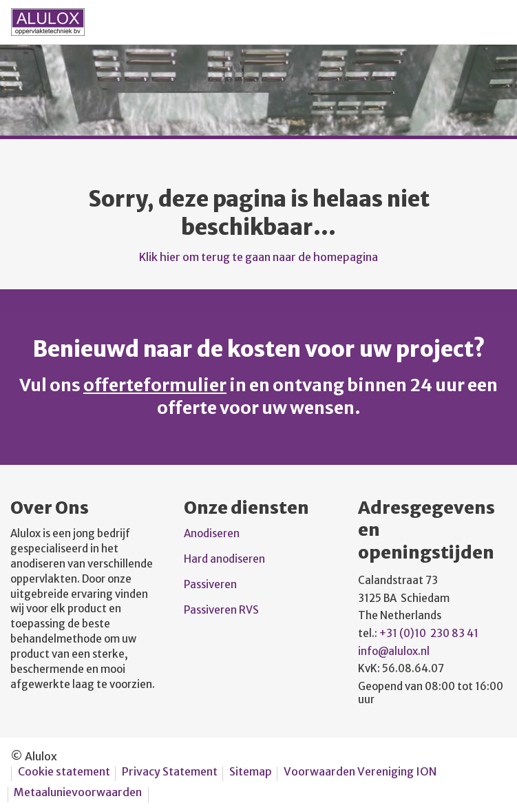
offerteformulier (155, 385)
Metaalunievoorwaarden (78, 792)
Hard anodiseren (224, 559)
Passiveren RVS (221, 610)
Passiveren (211, 584)
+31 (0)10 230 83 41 (429, 633)
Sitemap (251, 771)
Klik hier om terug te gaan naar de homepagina (258, 257)
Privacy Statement (170, 771)
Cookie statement (64, 771)
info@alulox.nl (394, 651)
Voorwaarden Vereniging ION (360, 771)
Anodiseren (213, 533)
